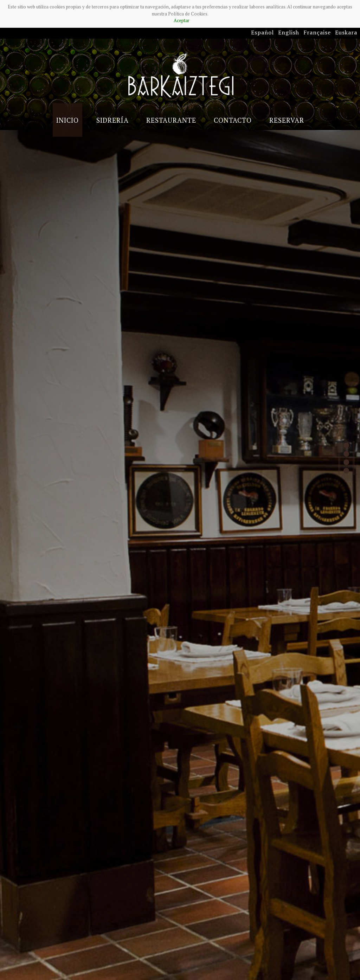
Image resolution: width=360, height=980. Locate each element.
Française (317, 32)
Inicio (67, 120)
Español (262, 32)
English (289, 32)
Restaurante (171, 120)
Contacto (233, 120)
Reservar (287, 120)
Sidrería (112, 120)
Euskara (346, 32)
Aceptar (182, 20)
